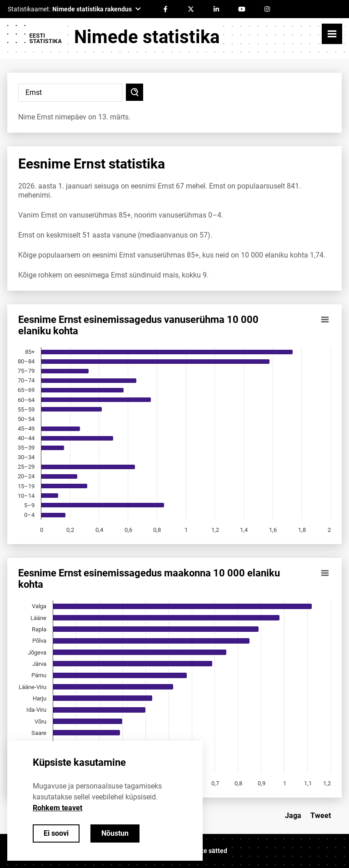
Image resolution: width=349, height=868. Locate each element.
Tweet (321, 816)
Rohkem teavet (57, 808)
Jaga (293, 816)
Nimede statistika (147, 37)
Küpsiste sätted (204, 851)
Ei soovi (56, 833)
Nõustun (115, 833)
